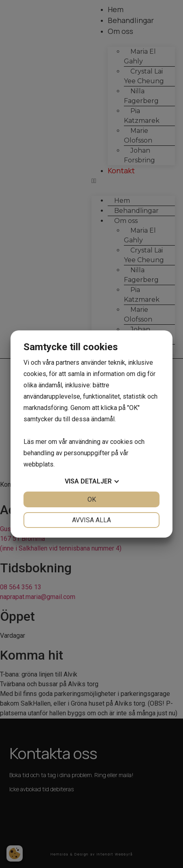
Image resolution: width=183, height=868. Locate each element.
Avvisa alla (91, 520)
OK (92, 499)
